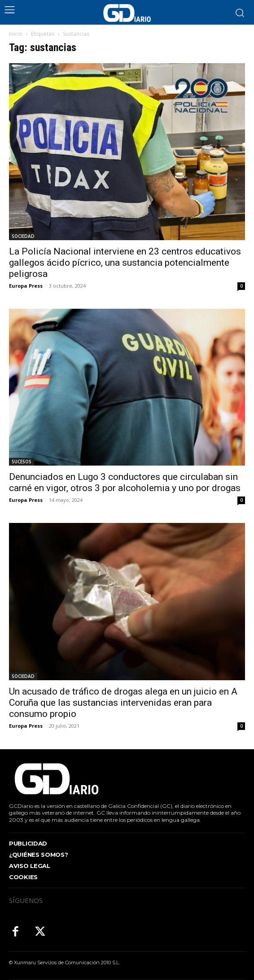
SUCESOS (22, 462)
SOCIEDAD (23, 236)
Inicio (16, 34)
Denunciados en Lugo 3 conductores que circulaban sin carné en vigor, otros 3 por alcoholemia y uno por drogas (125, 482)
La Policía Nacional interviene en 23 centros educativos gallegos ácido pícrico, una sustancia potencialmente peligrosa (125, 263)
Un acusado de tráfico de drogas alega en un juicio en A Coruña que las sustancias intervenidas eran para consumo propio (123, 703)
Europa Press (26, 286)
